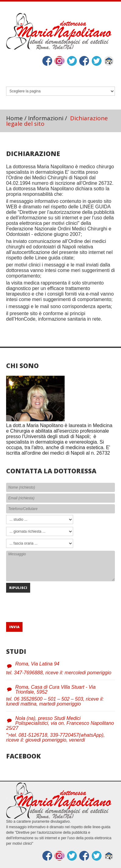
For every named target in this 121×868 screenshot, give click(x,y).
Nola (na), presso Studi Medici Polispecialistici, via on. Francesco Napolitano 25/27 (60, 723)
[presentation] (52, 605)
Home (14, 118)
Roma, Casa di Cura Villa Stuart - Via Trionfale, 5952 (55, 689)
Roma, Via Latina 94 (37, 664)
